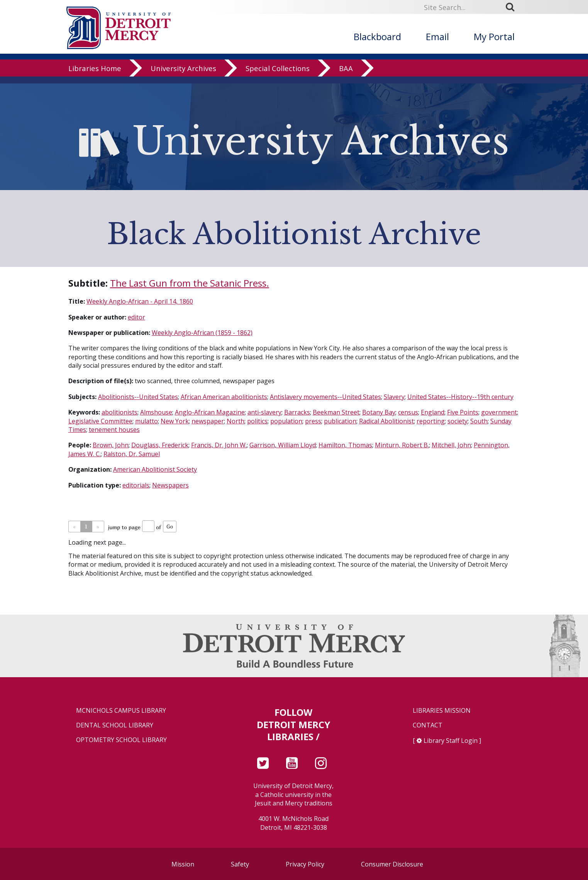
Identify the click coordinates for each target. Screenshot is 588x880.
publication (340, 421)
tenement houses (114, 430)
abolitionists (119, 412)
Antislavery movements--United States (325, 397)
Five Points (463, 412)
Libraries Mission (442, 711)
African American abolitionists (224, 397)
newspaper (208, 421)
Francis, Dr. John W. (219, 445)
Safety (240, 864)
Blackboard (377, 37)
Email (437, 37)
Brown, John (111, 445)
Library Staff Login (451, 741)
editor (136, 317)
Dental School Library (115, 725)
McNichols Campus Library (121, 711)
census (408, 412)
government (499, 412)
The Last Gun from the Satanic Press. (190, 283)
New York (175, 421)
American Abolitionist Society (155, 469)
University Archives (183, 75)
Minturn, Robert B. (402, 445)
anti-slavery (264, 412)
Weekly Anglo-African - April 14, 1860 (140, 301)
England (433, 412)
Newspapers (170, 485)
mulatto (147, 421)
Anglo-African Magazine (210, 412)
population (286, 421)
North (236, 421)
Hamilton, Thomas (345, 445)
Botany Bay (379, 412)
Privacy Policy (305, 864)
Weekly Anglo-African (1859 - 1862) (202, 333)
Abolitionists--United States (138, 397)
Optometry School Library (121, 740)
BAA (346, 75)
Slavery (394, 397)
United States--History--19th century (460, 397)
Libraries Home (95, 75)
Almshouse (156, 412)
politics (257, 421)
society (458, 421)
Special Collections (278, 75)
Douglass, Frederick (160, 445)
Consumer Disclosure (392, 864)
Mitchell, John (451, 445)
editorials (136, 485)
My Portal (494, 37)
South (479, 421)
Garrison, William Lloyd (283, 445)
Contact (428, 725)
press (313, 421)
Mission (183, 864)
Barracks (297, 412)
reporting (431, 421)
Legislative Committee (100, 421)
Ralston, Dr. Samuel (132, 454)
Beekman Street (336, 412)
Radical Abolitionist (386, 421)
